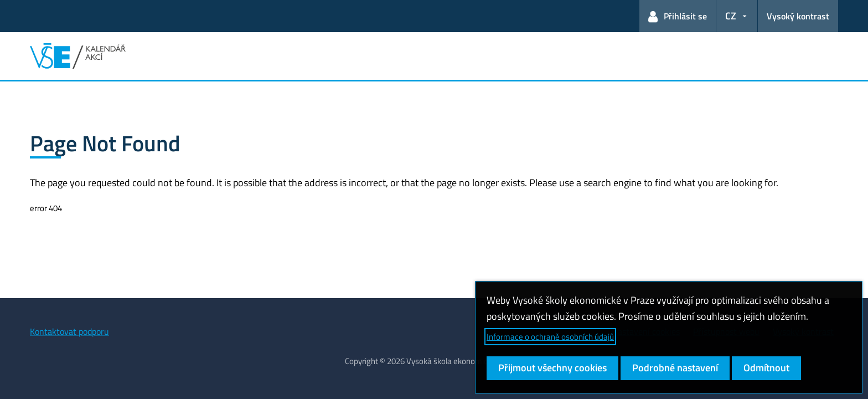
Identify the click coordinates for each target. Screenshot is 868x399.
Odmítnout (766, 368)
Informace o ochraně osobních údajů (550, 337)
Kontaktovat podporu (69, 331)
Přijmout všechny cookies (552, 368)
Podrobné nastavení (675, 368)
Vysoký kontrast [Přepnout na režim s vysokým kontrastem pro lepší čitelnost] (798, 16)
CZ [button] (731, 16)
